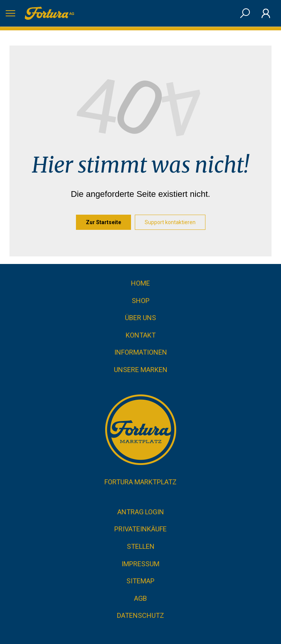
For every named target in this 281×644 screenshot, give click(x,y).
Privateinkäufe (140, 529)
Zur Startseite (103, 222)
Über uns (140, 318)
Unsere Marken (141, 370)
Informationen (141, 352)
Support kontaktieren (170, 222)
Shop (141, 301)
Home (140, 283)
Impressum (140, 564)
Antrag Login (141, 512)
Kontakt (141, 335)
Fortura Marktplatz (140, 482)
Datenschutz (140, 615)
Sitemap (140, 581)
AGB (140, 598)
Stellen (141, 546)
